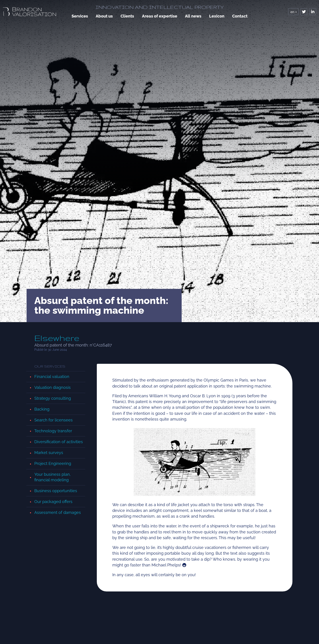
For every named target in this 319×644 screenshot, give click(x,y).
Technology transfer (53, 431)
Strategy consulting (53, 398)
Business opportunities (56, 491)
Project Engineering (53, 463)
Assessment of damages (58, 512)
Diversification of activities (59, 442)
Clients (127, 16)
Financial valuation (52, 377)
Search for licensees (53, 420)
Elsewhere (57, 338)
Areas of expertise (160, 16)
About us (104, 16)
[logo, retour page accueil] (29, 12)
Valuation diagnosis (53, 387)
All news (193, 16)
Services (80, 16)
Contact (240, 16)
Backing (42, 409)
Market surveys (49, 453)
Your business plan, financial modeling (53, 477)
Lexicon (217, 16)
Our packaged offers (53, 502)
